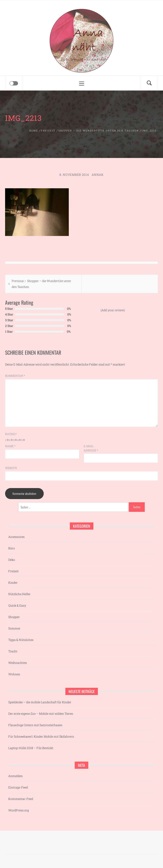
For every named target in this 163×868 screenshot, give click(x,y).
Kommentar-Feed (21, 799)
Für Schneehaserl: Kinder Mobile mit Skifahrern (41, 736)
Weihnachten (18, 663)
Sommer (14, 628)
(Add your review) (113, 310)
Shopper (14, 617)
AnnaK (98, 175)
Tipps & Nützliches (21, 640)
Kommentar (15, 376)
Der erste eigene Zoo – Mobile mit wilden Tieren (41, 714)
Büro (12, 548)
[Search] (149, 83)
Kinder (13, 583)
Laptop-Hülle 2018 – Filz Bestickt (31, 748)
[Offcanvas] (14, 83)
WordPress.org (19, 810)
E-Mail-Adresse (91, 448)
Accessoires (16, 537)
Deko (12, 560)
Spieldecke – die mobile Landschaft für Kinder (40, 702)
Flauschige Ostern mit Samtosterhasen (35, 725)
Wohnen (14, 674)
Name (10, 446)
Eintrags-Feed (18, 787)
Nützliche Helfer (19, 594)
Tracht (13, 651)
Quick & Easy (17, 605)
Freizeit (13, 571)
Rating (11, 434)
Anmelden (15, 776)
